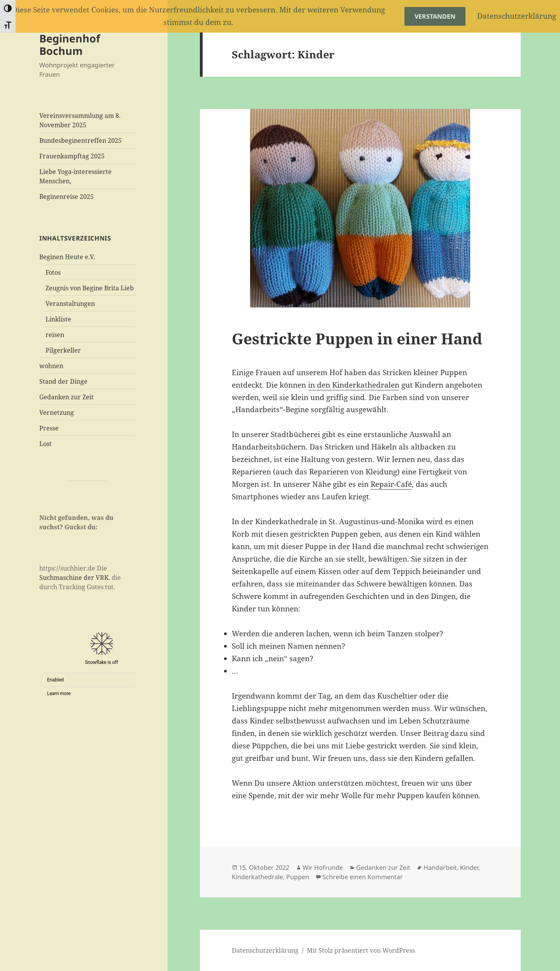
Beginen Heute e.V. (67, 257)
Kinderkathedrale (257, 877)
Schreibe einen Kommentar (363, 877)
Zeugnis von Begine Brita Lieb (90, 288)
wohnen (51, 366)
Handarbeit (440, 867)
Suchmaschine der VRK (74, 578)
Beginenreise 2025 (66, 197)
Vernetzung (57, 413)
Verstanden (435, 16)
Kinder (469, 867)
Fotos (53, 272)
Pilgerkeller (63, 350)
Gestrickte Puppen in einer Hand (357, 338)
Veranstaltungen (70, 304)
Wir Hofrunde (323, 867)
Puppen (298, 877)
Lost (45, 444)
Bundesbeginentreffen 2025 (80, 140)
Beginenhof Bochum (70, 45)
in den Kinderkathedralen (354, 385)
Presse (49, 428)
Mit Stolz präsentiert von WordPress (361, 950)
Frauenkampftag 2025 (72, 156)
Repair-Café (391, 484)
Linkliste (58, 319)
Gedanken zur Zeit (66, 397)
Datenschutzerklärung (265, 950)
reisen (55, 335)
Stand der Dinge (63, 381)
